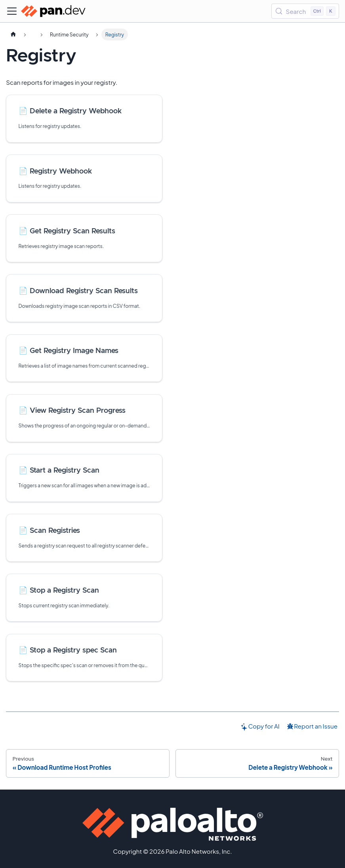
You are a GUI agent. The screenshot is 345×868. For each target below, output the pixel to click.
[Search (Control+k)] (305, 11)
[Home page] (13, 34)
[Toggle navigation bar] (12, 11)
